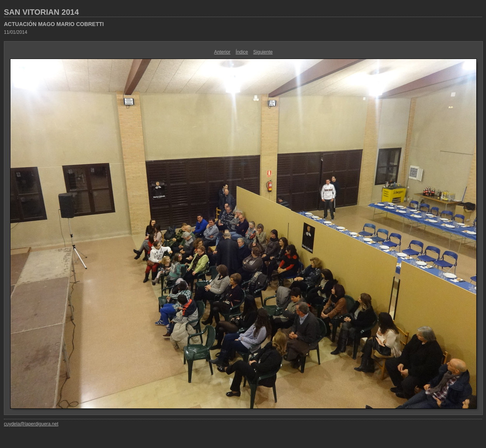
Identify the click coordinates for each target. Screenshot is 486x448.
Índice (242, 52)
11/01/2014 (16, 32)
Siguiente (263, 52)
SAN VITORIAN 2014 (41, 12)
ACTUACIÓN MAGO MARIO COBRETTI (54, 24)
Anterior (222, 52)
